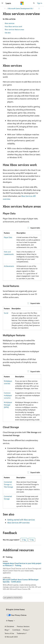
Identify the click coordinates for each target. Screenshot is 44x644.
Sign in (40, 3)
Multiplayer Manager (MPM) (8, 405)
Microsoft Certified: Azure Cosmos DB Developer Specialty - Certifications (21, 581)
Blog (6, 630)
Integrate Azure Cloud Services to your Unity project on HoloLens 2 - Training (22, 564)
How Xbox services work (13, 26)
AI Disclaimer (9, 626)
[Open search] (34, 3)
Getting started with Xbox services (21, 520)
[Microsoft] (22, 3)
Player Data (8, 237)
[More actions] (39, 8)
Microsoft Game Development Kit (20, 8)
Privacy (26, 630)
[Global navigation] (2, 3)
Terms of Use (9, 633)
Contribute (16, 630)
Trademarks (21, 633)
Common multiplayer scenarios (8, 395)
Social (6, 313)
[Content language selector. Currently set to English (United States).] (15, 609)
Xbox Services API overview (18, 523)
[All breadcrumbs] (5, 8)
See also (8, 33)
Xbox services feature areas (14, 29)
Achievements (9, 266)
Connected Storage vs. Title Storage (8, 484)
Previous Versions (23, 626)
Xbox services (10, 23)
